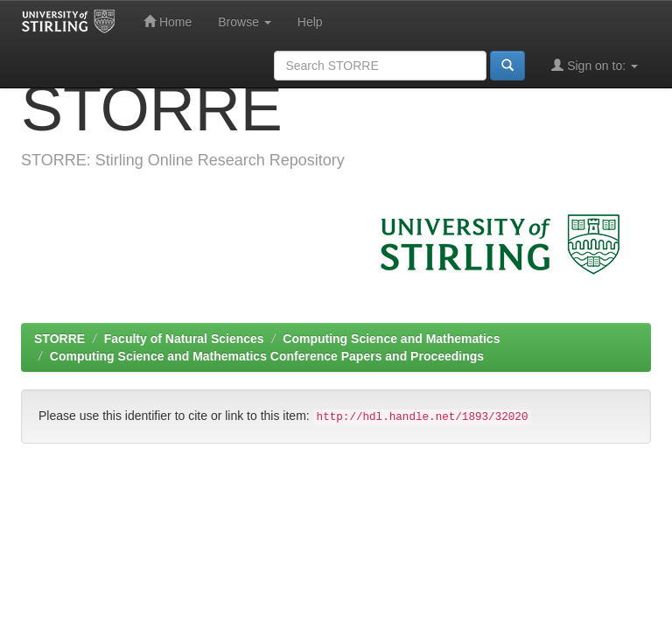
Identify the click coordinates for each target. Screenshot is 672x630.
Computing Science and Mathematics (391, 339)
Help (310, 22)
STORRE (59, 339)
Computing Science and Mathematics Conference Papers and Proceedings (267, 356)
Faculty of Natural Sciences (184, 339)
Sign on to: (595, 65)
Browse (245, 22)
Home (168, 21)
